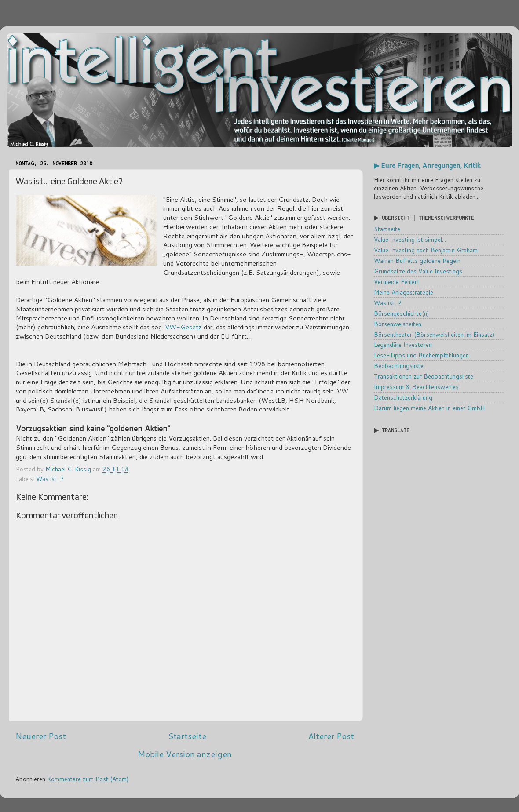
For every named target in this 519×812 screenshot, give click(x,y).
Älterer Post (331, 736)
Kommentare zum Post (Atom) (88, 779)
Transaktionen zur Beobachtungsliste (424, 376)
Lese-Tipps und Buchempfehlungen (421, 355)
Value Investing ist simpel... (410, 239)
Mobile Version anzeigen (185, 754)
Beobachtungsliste (399, 366)
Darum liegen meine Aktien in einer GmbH (429, 408)
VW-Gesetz (183, 327)
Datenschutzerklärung (403, 397)
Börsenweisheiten (398, 324)
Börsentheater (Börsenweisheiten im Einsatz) (434, 334)
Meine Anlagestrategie (404, 292)
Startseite (187, 736)
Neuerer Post (41, 736)
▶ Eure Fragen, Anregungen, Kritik (427, 165)
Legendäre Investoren (403, 344)
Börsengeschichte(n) (401, 313)
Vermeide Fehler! (396, 282)
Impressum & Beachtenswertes (416, 387)
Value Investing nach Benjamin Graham (426, 250)
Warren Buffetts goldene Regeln (417, 260)
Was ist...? (50, 479)
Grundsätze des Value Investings (418, 271)
